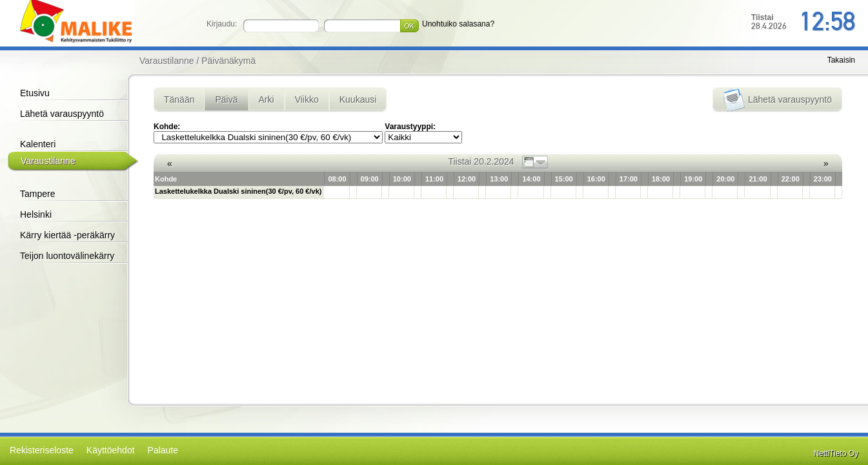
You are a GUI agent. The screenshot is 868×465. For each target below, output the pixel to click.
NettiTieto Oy (836, 453)
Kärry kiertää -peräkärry (67, 235)
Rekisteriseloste (42, 450)
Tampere (37, 194)
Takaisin (841, 60)
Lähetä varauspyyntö (62, 114)
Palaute (163, 450)
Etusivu (35, 93)
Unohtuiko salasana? (458, 24)
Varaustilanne (48, 161)
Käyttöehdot (111, 450)
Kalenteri (38, 144)
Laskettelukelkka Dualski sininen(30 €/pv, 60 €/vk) (238, 191)
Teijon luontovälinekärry (67, 256)
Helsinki (36, 214)
